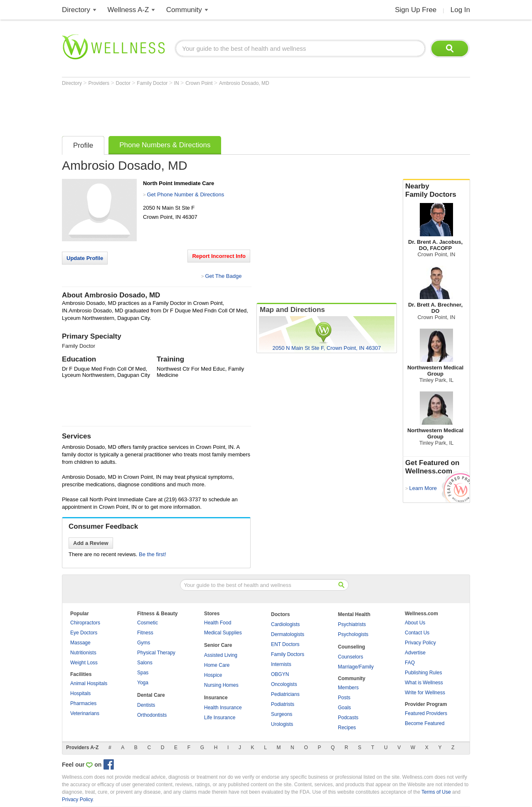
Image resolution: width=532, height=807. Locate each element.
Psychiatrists (352, 624)
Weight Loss (84, 663)
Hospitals (80, 693)
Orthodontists (152, 715)
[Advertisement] (213, 109)
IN (177, 83)
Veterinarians (85, 713)
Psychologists (353, 634)
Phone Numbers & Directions (165, 145)
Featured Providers (426, 713)
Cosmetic (148, 623)
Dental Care (151, 695)
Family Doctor (153, 83)
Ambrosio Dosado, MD (244, 83)
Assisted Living (221, 655)
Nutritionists (83, 653)
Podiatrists (283, 704)
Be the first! (153, 554)
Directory (76, 10)
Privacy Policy (420, 643)
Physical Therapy (156, 653)
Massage (80, 643)
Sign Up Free (416, 10)
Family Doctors (288, 654)
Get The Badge (223, 276)
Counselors (351, 657)
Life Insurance (220, 718)
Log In (460, 10)
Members (348, 688)
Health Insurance (223, 708)
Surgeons (282, 714)
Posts (344, 698)
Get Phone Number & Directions (185, 194)
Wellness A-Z (128, 10)
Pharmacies (83, 703)
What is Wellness (424, 683)
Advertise (415, 653)
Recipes (347, 728)
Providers (99, 83)
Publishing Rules (423, 673)
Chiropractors (85, 623)
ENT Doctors (285, 644)
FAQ (410, 663)
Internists (281, 664)
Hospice (213, 675)
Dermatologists (288, 634)
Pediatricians (285, 694)
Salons (145, 663)
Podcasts (348, 718)
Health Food (218, 623)
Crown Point (200, 83)
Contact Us (417, 633)
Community (184, 10)
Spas (143, 673)
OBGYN (280, 674)
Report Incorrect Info (219, 256)
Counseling (351, 647)
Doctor (124, 83)
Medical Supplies (223, 633)
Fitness (145, 633)
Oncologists (284, 684)
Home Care (217, 665)
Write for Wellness (425, 693)
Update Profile (85, 258)
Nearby (436, 191)
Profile (83, 145)
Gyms (144, 643)
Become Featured (425, 723)
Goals (344, 708)
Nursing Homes (221, 685)
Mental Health (354, 614)
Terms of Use (436, 792)
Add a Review (91, 543)
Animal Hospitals (89, 683)
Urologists (282, 724)
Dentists (146, 705)
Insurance (216, 698)
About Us (415, 623)
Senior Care (218, 645)
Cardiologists (285, 624)
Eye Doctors (84, 633)
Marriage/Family (356, 667)
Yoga (143, 683)
